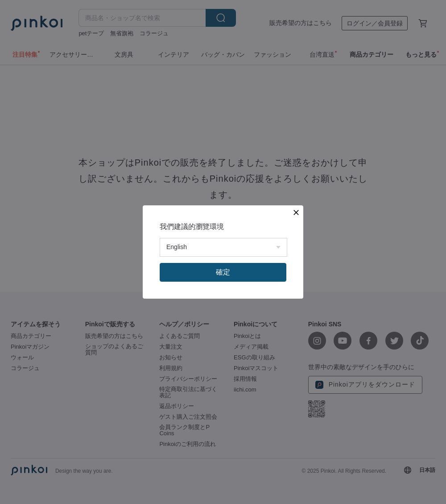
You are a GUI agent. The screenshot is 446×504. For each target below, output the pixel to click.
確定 (223, 272)
